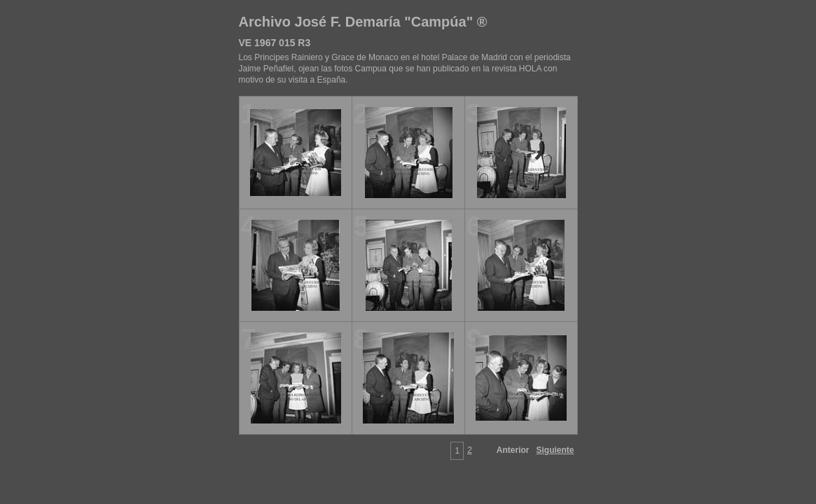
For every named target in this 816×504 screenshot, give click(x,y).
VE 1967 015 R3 (275, 43)
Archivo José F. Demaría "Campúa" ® (363, 22)
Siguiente (555, 450)
